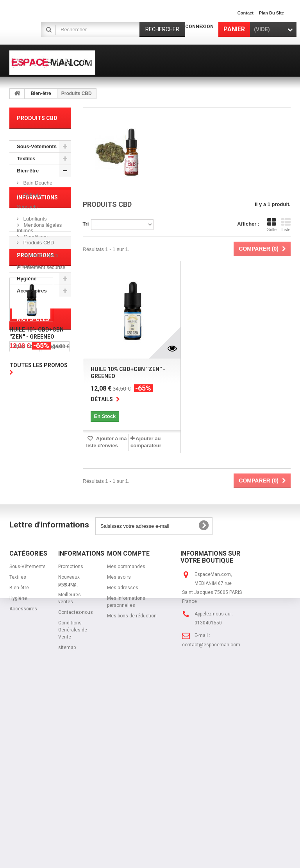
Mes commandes (126, 742)
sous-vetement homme (31, 623)
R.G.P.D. (68, 833)
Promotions (35, 414)
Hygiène (27, 279)
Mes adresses (123, 763)
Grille (271, 225)
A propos (33, 374)
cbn (54, 596)
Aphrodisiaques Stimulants (37, 261)
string (20, 638)
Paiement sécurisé (44, 386)
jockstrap (25, 649)
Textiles (26, 159)
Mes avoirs (119, 752)
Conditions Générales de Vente (73, 805)
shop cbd (25, 584)
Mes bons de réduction (132, 791)
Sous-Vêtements (37, 146)
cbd (18, 608)
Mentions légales (42, 344)
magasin (55, 584)
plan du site (271, 13)
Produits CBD (38, 243)
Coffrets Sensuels (29, 201)
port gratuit (27, 596)
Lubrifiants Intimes (32, 225)
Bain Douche (37, 183)
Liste (286, 225)
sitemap (67, 823)
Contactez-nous (76, 787)
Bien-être (41, 93)
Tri (86, 224)
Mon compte (128, 729)
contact (246, 13)
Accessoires (32, 291)
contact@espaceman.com (211, 820)
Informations (37, 319)
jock (41, 638)
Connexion (199, 27)
